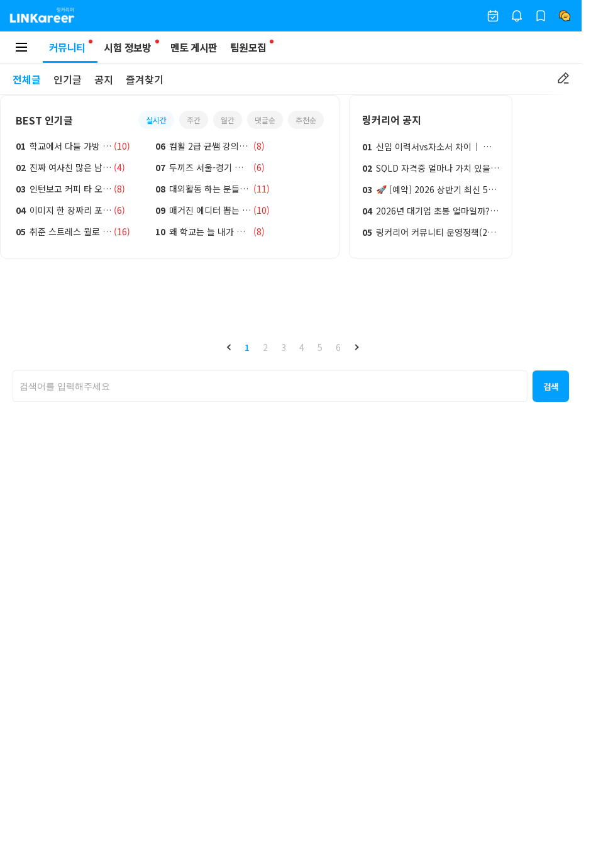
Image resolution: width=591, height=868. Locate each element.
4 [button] (302, 347)
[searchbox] (270, 386)
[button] (229, 347)
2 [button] (265, 347)
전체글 (27, 79)
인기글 (68, 79)
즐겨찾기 (145, 79)
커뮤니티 (70, 51)
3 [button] (284, 347)
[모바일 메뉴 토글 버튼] (21, 47)
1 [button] (247, 347)
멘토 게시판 (194, 47)
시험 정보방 (127, 47)
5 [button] (320, 347)
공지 (104, 79)
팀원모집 (248, 47)
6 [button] (338, 347)
